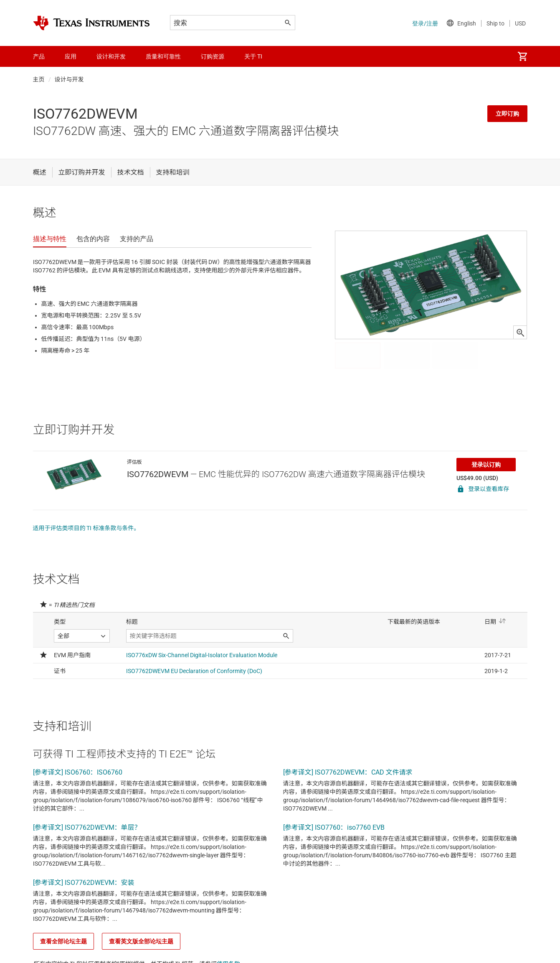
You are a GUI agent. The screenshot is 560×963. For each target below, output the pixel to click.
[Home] (91, 23)
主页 (39, 79)
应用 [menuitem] (71, 56)
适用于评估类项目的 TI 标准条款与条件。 (86, 528)
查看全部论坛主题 (63, 941)
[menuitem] (522, 56)
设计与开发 (69, 79)
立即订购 (507, 114)
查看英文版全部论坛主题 (141, 941)
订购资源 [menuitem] (213, 56)
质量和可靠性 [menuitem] (163, 56)
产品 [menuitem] (39, 56)
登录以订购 (486, 465)
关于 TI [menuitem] (253, 56)
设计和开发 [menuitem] (111, 56)
